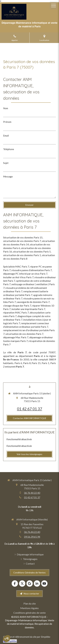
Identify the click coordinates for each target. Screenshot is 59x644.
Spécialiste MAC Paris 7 (16, 266)
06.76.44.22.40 (32, 532)
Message (8, 176)
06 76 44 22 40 (32, 493)
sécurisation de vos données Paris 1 (22, 255)
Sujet (6, 163)
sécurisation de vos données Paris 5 (32, 251)
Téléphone (9, 149)
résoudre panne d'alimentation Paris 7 (32, 270)
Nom (6, 108)
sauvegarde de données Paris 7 (33, 302)
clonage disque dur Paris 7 (17, 305)
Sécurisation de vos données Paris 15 (23, 237)
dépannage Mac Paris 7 (16, 337)
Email (6, 136)
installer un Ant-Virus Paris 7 (18, 277)
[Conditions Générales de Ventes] (29, 573)
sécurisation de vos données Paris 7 (22, 241)
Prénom (7, 122)
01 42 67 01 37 (30, 409)
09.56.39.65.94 (32, 537)
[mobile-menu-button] (53, 6)
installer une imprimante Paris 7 (28, 309)
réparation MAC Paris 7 (16, 312)
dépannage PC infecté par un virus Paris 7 (25, 274)
